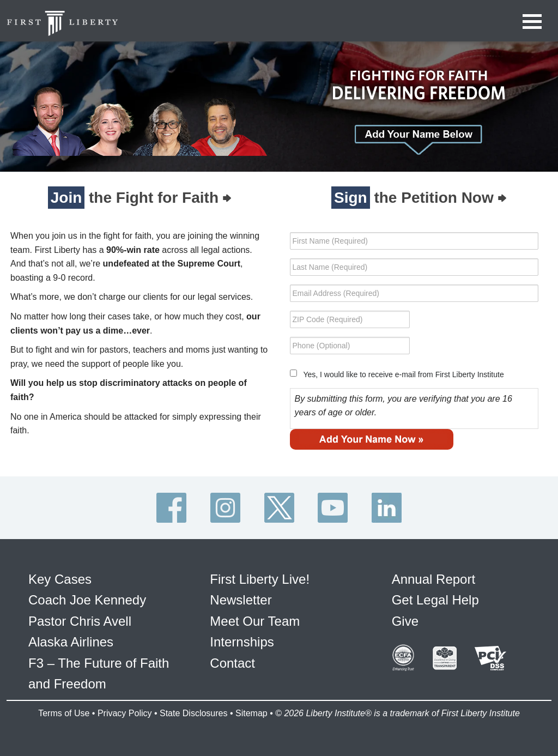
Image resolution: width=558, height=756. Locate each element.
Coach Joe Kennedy (87, 600)
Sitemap (251, 713)
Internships (242, 642)
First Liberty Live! (260, 579)
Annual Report (433, 579)
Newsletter (241, 600)
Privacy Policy (125, 713)
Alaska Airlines (71, 642)
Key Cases (60, 579)
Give (405, 621)
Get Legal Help (435, 600)
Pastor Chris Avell (80, 621)
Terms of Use (64, 713)
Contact (232, 663)
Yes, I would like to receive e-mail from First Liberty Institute (403, 374)
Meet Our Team (255, 621)
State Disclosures (194, 713)
